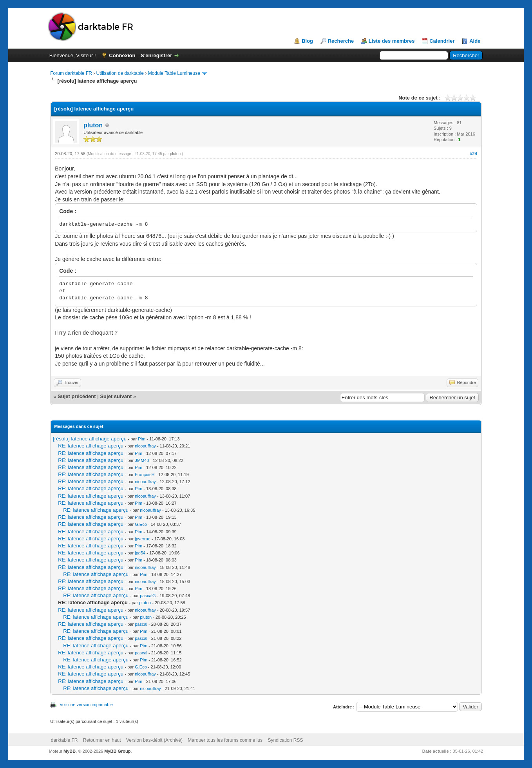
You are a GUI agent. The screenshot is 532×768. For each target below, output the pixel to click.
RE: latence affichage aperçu (91, 446)
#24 (473, 154)
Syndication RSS (285, 740)
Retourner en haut (102, 740)
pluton (93, 125)
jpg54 (140, 553)
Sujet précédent (77, 396)
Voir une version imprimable (86, 705)
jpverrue (143, 539)
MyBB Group (117, 751)
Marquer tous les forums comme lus (225, 740)
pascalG (148, 596)
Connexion (122, 55)
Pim (142, 439)
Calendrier (442, 41)
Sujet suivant (116, 396)
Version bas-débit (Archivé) (154, 740)
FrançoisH (145, 475)
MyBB (70, 751)
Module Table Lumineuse (174, 73)
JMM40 (142, 460)
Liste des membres (392, 41)
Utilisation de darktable (120, 73)
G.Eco (141, 524)
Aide (475, 41)
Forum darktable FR (71, 73)
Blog (307, 41)
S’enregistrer (156, 55)
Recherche (341, 41)
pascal (141, 624)
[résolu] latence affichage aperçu (90, 439)
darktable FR (64, 740)
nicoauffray (145, 446)
